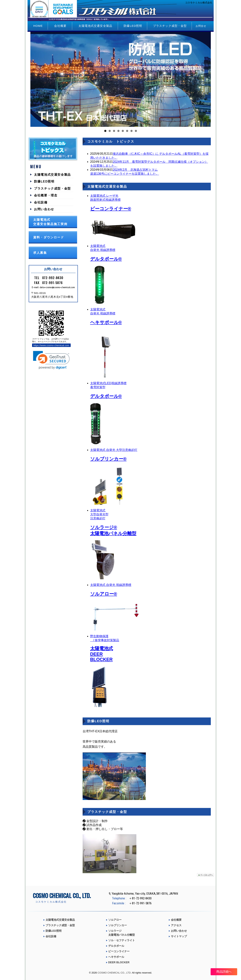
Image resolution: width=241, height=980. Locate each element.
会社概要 (60, 26)
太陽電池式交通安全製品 (95, 26)
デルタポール (116, 946)
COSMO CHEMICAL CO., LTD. (115, 973)
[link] (51, 360)
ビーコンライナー (119, 951)
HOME (38, 26)
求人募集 (40, 253)
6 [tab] (127, 131)
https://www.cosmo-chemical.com (51, 345)
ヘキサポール (116, 957)
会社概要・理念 (46, 195)
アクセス (176, 925)
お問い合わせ (44, 209)
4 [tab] (118, 131)
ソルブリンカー (118, 925)
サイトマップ (179, 936)
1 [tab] (105, 131)
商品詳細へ (224, 972)
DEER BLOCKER (119, 962)
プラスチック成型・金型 (170, 26)
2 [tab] (110, 131)
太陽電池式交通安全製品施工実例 (50, 222)
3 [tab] (114, 131)
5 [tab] (123, 131)
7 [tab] (132, 131)
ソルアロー (115, 920)
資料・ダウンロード (49, 237)
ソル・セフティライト (122, 940)
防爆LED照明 (133, 26)
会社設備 (41, 202)
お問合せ (201, 26)
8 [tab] (136, 131)
